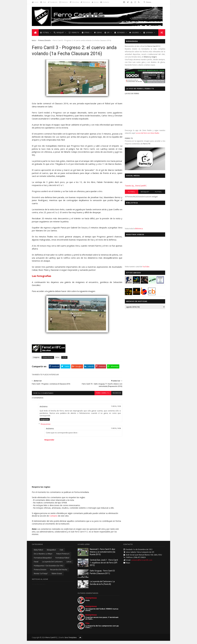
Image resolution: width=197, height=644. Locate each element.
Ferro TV (74, 33)
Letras (69, 565)
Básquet (59, 33)
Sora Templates (71, 641)
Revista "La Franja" (41, 577)
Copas (98, 33)
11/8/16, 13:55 (114, 410)
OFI (107, 33)
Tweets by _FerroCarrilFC (136, 186)
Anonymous (91, 601)
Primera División (45, 41)
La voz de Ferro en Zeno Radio (147, 133)
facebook (115, 396)
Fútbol (45, 33)
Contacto (105, 2)
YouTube (146, 267)
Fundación (53, 2)
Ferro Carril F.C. (101, 396)
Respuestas (46, 427)
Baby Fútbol (38, 553)
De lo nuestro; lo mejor (43, 557)
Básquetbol (51, 553)
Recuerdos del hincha (59, 573)
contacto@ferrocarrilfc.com (142, 563)
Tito (87, 627)
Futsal (158, 192)
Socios (95, 2)
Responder (45, 423)
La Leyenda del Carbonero (52, 565)
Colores (134, 33)
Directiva (74, 2)
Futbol (131, 192)
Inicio (35, 2)
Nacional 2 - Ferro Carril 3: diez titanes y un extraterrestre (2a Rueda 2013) (102, 555)
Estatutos (64, 2)
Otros (86, 33)
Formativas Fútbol (62, 561)
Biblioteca (85, 2)
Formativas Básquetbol (43, 561)
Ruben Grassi (57, 577)
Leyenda (148, 33)
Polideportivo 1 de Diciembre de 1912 (49, 569)
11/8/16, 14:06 (114, 432)
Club (43, 2)
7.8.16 (65, 361)
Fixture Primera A (63, 557)
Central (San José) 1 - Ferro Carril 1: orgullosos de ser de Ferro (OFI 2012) (104, 566)
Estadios (119, 33)
